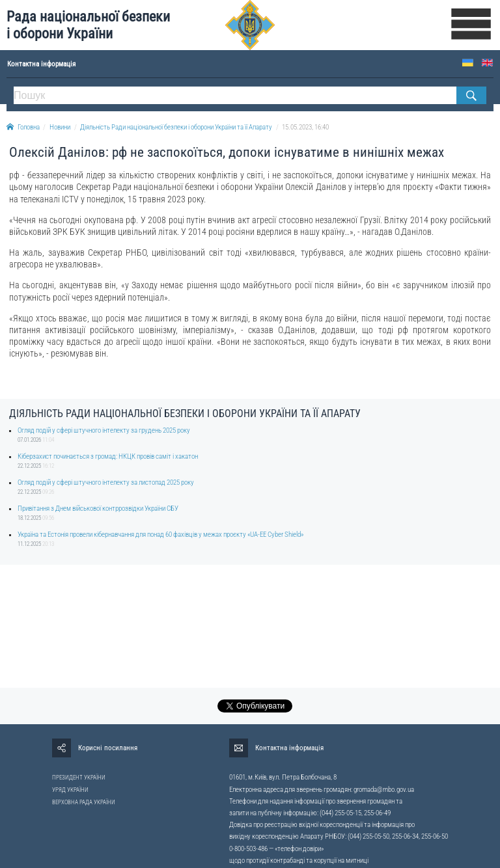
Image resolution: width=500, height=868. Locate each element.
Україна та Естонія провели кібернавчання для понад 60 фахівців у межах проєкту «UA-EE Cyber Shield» (160, 535)
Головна (23, 127)
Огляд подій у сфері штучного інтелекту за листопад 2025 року (106, 482)
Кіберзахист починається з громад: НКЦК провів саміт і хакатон (108, 456)
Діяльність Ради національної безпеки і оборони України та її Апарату (176, 127)
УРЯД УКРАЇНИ (70, 790)
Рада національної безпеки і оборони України (88, 25)
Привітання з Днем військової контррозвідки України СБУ (98, 509)
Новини (60, 127)
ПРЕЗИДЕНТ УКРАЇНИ (79, 778)
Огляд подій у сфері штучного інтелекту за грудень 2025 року (104, 430)
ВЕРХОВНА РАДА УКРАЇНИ (84, 802)
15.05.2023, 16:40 (305, 127)
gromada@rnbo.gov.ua (384, 790)
